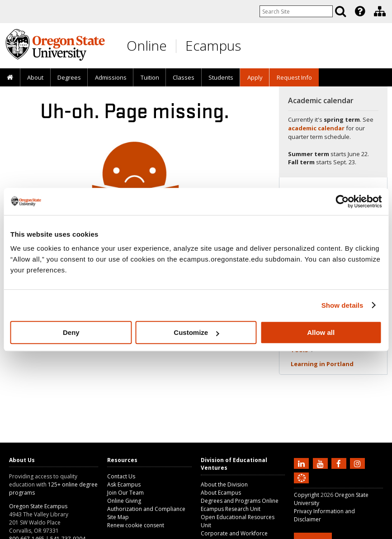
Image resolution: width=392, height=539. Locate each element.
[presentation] (359, 11)
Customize (196, 332)
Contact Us (121, 476)
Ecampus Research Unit (231, 509)
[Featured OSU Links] (360, 11)
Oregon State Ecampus (38, 506)
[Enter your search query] (296, 11)
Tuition (150, 77)
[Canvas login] (302, 485)
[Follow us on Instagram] (359, 463)
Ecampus (213, 45)
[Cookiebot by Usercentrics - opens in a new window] (342, 201)
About (35, 77)
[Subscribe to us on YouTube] (321, 463)
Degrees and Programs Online (240, 501)
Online (147, 45)
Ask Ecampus (124, 484)
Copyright (307, 495)
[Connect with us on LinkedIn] (302, 463)
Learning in (322, 364)
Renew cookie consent (136, 525)
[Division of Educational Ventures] (380, 11)
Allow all (321, 332)
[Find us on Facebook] (340, 463)
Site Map (118, 517)
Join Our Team (125, 493)
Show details (342, 305)
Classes (184, 77)
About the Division (224, 484)
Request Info (294, 77)
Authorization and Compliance (146, 509)
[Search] (340, 11)
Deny (71, 332)
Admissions (111, 77)
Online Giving (124, 501)
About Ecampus (221, 493)
